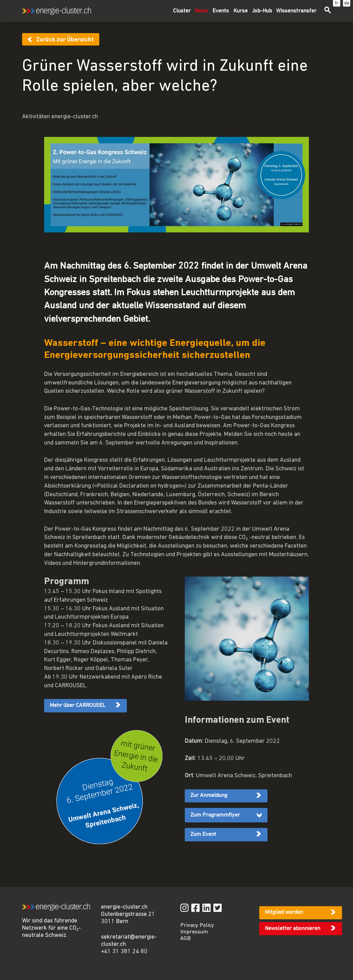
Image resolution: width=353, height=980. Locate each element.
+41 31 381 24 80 (124, 952)
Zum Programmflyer (215, 815)
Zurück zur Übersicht (65, 40)
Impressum (194, 932)
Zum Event (203, 834)
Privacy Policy (197, 926)
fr (337, 3)
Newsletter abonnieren (293, 929)
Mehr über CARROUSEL (78, 706)
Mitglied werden (284, 912)
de (347, 3)
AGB (185, 939)
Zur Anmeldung (209, 796)
